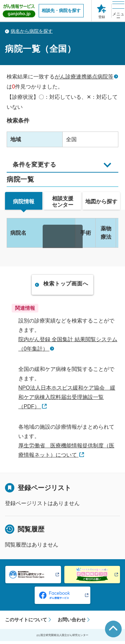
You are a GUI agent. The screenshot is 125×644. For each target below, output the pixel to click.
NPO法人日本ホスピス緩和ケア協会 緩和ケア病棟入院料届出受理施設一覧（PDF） (67, 400)
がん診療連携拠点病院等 (84, 77)
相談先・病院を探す (61, 11)
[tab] (24, 203)
